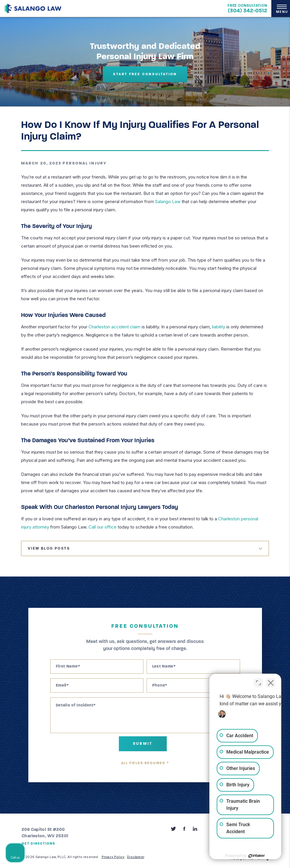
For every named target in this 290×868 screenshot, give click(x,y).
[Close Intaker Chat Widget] (271, 681)
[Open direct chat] (258, 681)
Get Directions (39, 844)
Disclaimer (136, 857)
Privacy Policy (113, 857)
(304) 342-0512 (248, 11)
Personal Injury (85, 163)
